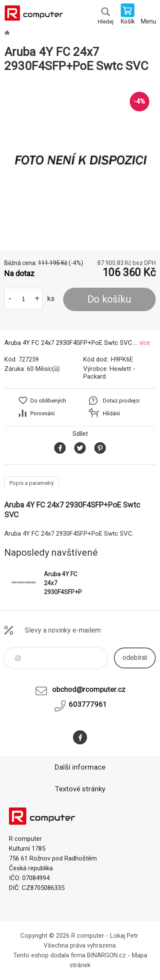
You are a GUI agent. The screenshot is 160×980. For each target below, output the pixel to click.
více (145, 343)
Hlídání (111, 413)
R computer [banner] (33, 15)
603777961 (88, 704)
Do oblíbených (48, 401)
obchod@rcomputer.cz (89, 689)
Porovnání (42, 413)
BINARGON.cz (106, 955)
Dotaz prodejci (121, 401)
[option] (80, 162)
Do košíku (109, 299)
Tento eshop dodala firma (49, 955)
